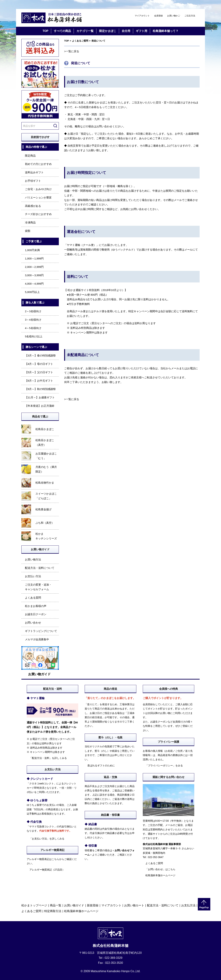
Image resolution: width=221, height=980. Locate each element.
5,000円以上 (32, 292)
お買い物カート (134, 905)
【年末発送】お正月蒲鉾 (40, 406)
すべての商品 (62, 31)
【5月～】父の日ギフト (39, 372)
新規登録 (93, 905)
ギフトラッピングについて (41, 631)
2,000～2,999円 (34, 267)
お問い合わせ (33, 623)
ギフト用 (142, 31)
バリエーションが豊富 (38, 197)
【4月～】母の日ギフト (39, 364)
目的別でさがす (40, 137)
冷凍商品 (30, 222)
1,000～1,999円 (34, 258)
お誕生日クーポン (36, 614)
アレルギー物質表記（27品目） (47, 870)
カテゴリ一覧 (85, 31)
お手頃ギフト (33, 181)
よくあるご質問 (80, 41)
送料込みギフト (34, 172)
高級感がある (33, 206)
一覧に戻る (72, 51)
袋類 (28, 231)
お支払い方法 (33, 576)
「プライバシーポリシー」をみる (164, 765)
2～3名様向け (33, 311)
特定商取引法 (53, 911)
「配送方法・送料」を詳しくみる (48, 758)
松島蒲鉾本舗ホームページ (160, 875)
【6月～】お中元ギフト (39, 381)
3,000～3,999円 (34, 275)
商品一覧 (56, 905)
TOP (46, 31)
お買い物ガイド (74, 905)
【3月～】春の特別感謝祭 (40, 355)
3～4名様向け (33, 320)
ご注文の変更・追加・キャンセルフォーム (38, 587)
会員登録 (158, 16)
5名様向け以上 (34, 336)
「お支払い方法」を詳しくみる (47, 839)
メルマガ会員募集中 (37, 639)
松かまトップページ (34, 905)
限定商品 (30, 156)
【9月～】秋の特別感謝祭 (40, 389)
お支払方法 (188, 905)
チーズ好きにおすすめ (38, 214)
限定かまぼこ (108, 31)
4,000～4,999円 (34, 284)
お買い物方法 (33, 559)
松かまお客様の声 (36, 606)
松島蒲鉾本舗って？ (166, 31)
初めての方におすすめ (38, 164)
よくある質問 (33, 598)
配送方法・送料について (40, 568)
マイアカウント (142, 16)
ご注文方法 (190, 16)
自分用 (126, 31)
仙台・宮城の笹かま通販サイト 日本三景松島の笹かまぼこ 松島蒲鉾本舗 (52, 18)
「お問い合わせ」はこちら (160, 869)
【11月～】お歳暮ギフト (40, 397)
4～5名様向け (33, 328)
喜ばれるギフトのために (101, 765)
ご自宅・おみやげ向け (38, 189)
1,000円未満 (32, 250)
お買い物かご (174, 16)
